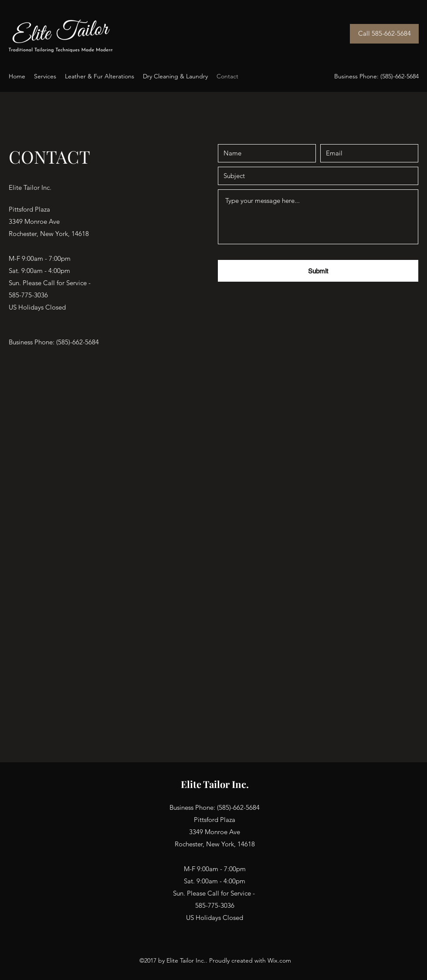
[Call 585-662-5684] (384, 34)
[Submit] (318, 271)
